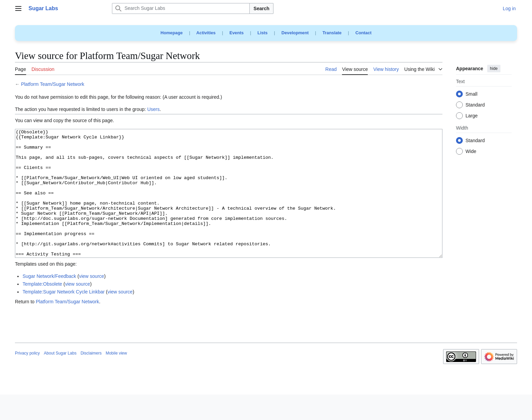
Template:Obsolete (42, 309)
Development (295, 33)
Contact (363, 33)
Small (471, 94)
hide (494, 69)
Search (261, 8)
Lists (263, 33)
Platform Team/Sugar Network (53, 84)
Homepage (172, 33)
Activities (206, 33)
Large (472, 116)
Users (154, 109)
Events (236, 33)
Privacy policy (27, 379)
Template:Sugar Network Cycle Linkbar (63, 317)
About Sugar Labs (60, 379)
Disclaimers (91, 379)
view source (92, 302)
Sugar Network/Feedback (49, 302)
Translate (332, 33)
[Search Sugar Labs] (181, 8)
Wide (471, 152)
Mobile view (116, 379)
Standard (475, 105)
